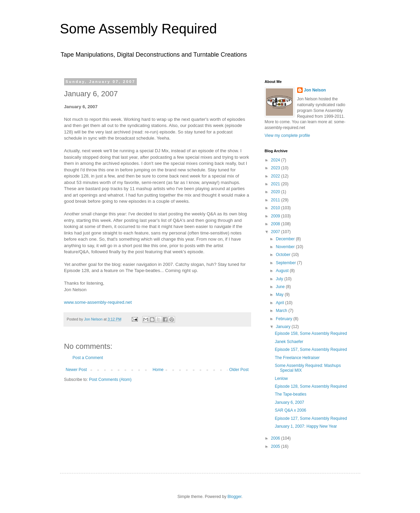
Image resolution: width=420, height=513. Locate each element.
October (284, 255)
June (281, 287)
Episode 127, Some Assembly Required (311, 418)
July (280, 279)
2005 (276, 446)
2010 (276, 208)
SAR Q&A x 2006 (290, 410)
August (283, 271)
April (280, 303)
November (286, 247)
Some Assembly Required (139, 29)
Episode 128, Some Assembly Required (311, 386)
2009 (276, 216)
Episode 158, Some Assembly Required (311, 333)
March (282, 311)
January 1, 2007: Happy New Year (306, 426)
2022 (276, 176)
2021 (276, 184)
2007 (276, 232)
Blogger (235, 497)
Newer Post (76, 370)
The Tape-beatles (291, 394)
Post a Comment (88, 358)
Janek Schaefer (289, 342)
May (280, 295)
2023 (276, 168)
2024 (276, 160)
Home (158, 370)
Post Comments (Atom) (110, 380)
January (284, 327)
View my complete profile (287, 136)
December (286, 239)
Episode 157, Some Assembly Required (311, 350)
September (286, 263)
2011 (276, 200)
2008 (276, 224)
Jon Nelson (315, 90)
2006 (276, 438)
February (284, 319)
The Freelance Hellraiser (297, 358)
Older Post (239, 370)
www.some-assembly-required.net (98, 302)
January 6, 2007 (289, 402)
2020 (276, 192)
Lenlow (281, 379)
